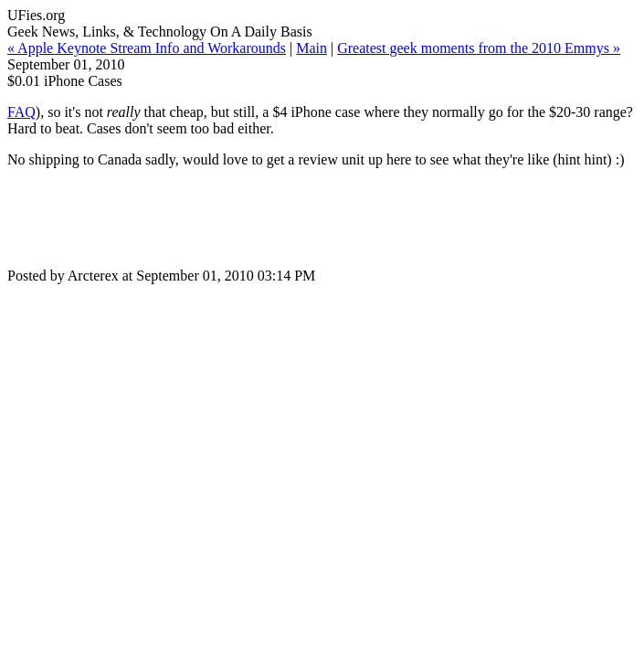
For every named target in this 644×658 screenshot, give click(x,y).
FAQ (21, 112)
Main (311, 48)
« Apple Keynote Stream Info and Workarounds (147, 48)
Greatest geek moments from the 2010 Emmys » (479, 48)
